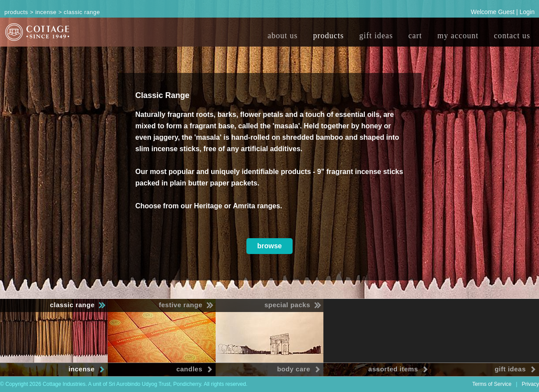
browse (269, 246)
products (329, 36)
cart (415, 36)
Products (16, 12)
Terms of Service (492, 384)
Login (527, 12)
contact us (512, 36)
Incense (46, 12)
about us (283, 36)
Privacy (530, 384)
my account (458, 36)
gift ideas (376, 36)
